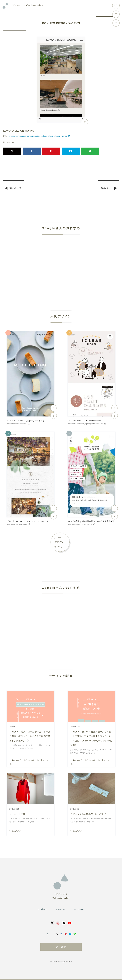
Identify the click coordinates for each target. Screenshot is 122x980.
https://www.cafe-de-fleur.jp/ (17, 524)
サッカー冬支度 (17, 814)
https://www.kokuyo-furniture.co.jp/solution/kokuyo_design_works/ (38, 136)
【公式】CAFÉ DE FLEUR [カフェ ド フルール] (28, 521)
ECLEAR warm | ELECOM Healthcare (84, 421)
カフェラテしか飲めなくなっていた (89, 814)
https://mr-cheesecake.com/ (17, 424)
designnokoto (65, 962)
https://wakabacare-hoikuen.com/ (80, 524)
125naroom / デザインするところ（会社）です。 (29, 762)
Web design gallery (27, 5)
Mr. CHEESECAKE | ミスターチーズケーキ (26, 421)
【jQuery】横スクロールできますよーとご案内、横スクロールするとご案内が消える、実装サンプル (30, 736)
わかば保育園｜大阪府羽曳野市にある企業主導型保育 (91, 521)
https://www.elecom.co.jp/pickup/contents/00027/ (86, 424)
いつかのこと (15, 831)
